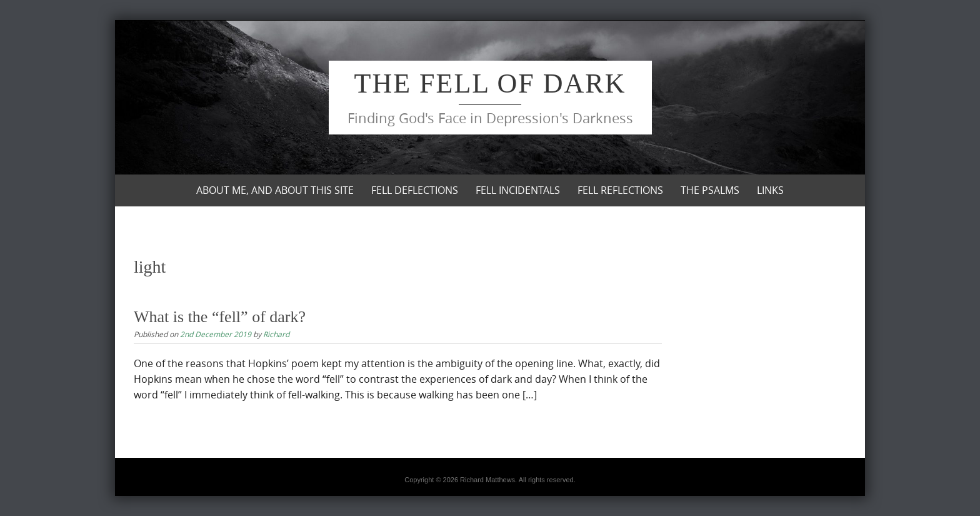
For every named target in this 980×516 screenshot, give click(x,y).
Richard (276, 334)
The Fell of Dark (490, 83)
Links (770, 190)
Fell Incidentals (518, 190)
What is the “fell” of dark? (220, 317)
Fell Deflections (415, 190)
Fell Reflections (620, 190)
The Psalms (710, 190)
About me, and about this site (275, 190)
